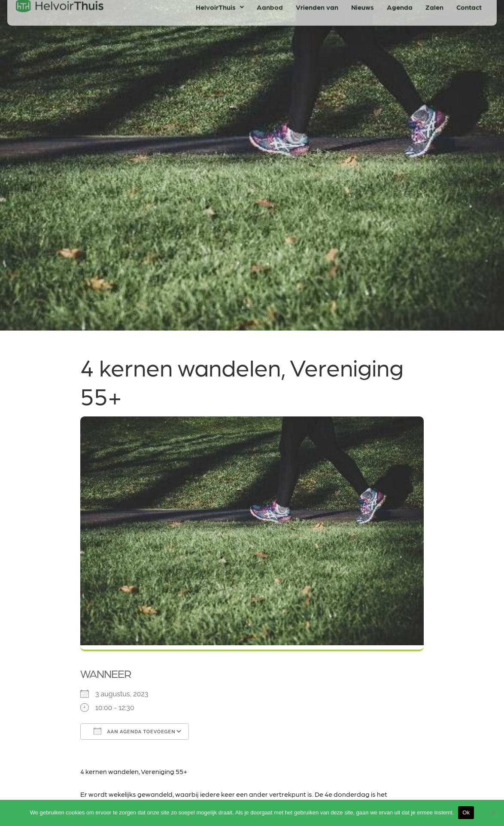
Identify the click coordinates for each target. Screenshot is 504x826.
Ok (466, 812)
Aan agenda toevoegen (135, 731)
